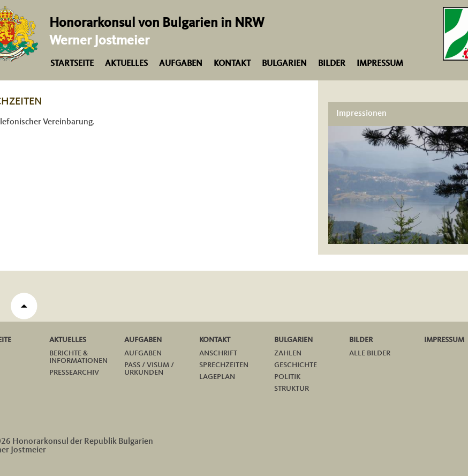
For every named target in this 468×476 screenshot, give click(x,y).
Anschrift (218, 353)
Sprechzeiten (224, 365)
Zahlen (288, 353)
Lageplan (217, 377)
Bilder (332, 64)
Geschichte (296, 365)
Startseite (72, 64)
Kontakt (232, 64)
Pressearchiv (74, 373)
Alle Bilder (370, 353)
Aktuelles (126, 64)
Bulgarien (284, 64)
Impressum (380, 64)
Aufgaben (181, 64)
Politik (287, 377)
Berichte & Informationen (78, 357)
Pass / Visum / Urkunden (149, 369)
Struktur (292, 389)
